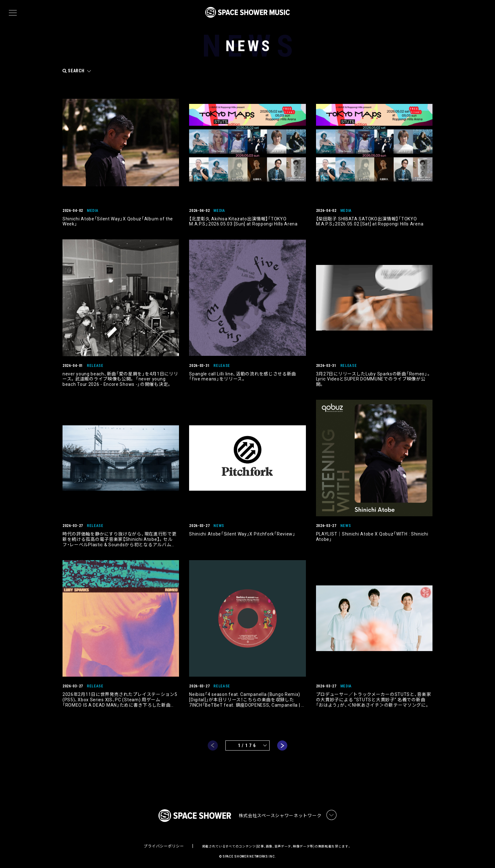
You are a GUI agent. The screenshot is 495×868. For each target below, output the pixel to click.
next (282, 744)
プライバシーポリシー (164, 845)
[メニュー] (13, 13)
